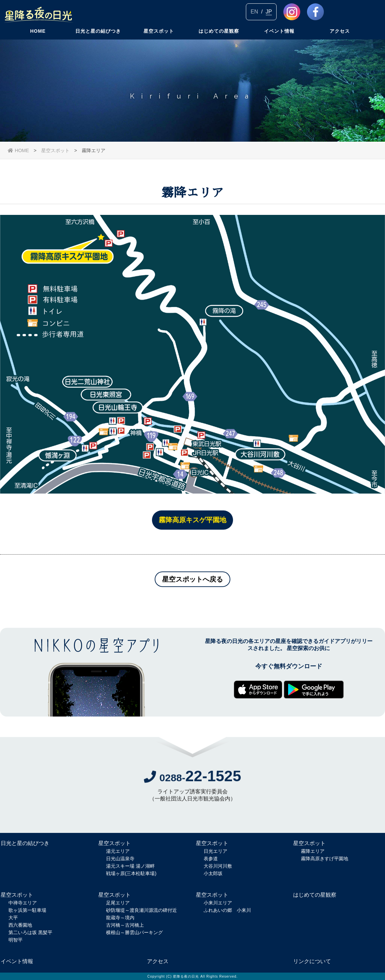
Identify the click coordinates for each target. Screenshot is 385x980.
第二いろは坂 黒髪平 (30, 932)
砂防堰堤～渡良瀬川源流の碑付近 (142, 910)
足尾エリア (118, 903)
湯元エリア (118, 851)
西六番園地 (20, 925)
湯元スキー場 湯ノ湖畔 (130, 866)
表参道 (211, 859)
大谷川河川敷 (218, 866)
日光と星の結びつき (98, 39)
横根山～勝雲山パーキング (134, 932)
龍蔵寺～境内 (120, 918)
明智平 (16, 940)
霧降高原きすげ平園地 (325, 859)
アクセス (340, 39)
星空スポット (159, 39)
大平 (13, 918)
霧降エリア (313, 851)
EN (254, 12)
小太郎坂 (213, 873)
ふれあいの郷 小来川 (227, 910)
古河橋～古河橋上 (125, 925)
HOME (38, 39)
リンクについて (312, 961)
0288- (192, 779)
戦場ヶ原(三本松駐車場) (131, 873)
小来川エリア (218, 903)
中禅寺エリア (23, 903)
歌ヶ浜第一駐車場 (27, 910)
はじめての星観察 (219, 39)
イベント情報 (279, 39)
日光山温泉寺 (120, 859)
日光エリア (215, 851)
